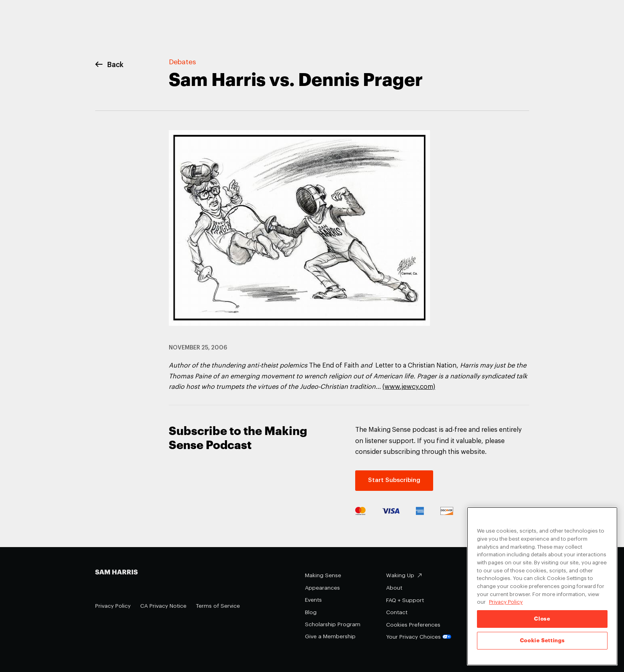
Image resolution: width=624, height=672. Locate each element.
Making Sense (323, 575)
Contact (397, 612)
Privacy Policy (113, 606)
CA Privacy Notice (163, 606)
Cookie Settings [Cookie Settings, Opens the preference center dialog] (542, 640)
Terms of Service (218, 606)
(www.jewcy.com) (409, 387)
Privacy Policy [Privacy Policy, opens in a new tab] (506, 602)
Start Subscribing (394, 480)
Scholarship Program (333, 624)
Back (109, 65)
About (394, 588)
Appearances (322, 588)
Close (542, 619)
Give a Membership (330, 636)
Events (313, 600)
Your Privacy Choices (419, 637)
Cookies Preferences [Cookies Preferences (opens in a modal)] (413, 625)
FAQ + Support (405, 600)
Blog (311, 612)
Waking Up (400, 575)
